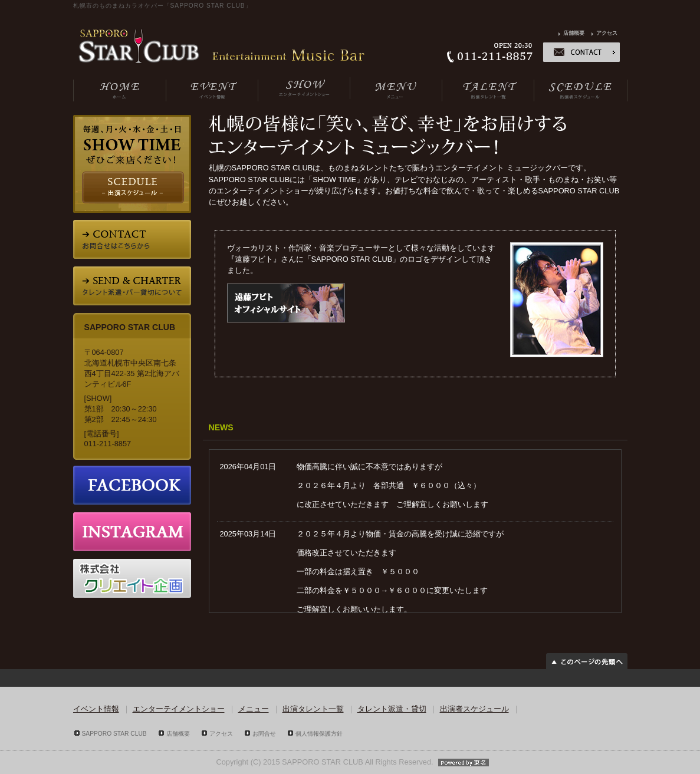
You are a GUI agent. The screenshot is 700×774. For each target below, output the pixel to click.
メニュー (254, 709)
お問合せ (264, 734)
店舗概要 (574, 33)
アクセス (607, 33)
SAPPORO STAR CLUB (114, 734)
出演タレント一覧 (313, 709)
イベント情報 (96, 709)
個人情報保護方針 (319, 734)
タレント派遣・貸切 (392, 709)
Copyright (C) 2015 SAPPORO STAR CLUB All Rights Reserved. (350, 762)
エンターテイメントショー (179, 709)
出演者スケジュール (474, 709)
